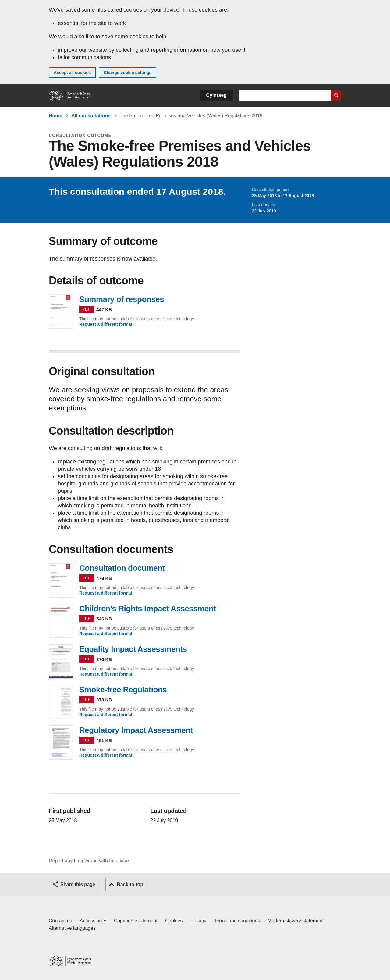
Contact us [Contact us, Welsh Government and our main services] (60, 921)
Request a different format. (106, 324)
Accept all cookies (72, 73)
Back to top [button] (130, 884)
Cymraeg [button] (216, 95)
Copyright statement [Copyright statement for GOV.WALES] (136, 921)
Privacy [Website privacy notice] (198, 921)
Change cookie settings (128, 73)
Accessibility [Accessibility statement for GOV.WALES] (93, 921)
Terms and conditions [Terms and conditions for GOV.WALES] (237, 921)
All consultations (91, 116)
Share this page (78, 884)
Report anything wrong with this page (89, 861)
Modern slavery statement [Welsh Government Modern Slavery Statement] (296, 921)
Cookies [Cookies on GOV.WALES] (174, 921)
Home (55, 116)
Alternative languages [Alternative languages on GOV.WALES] (72, 928)
